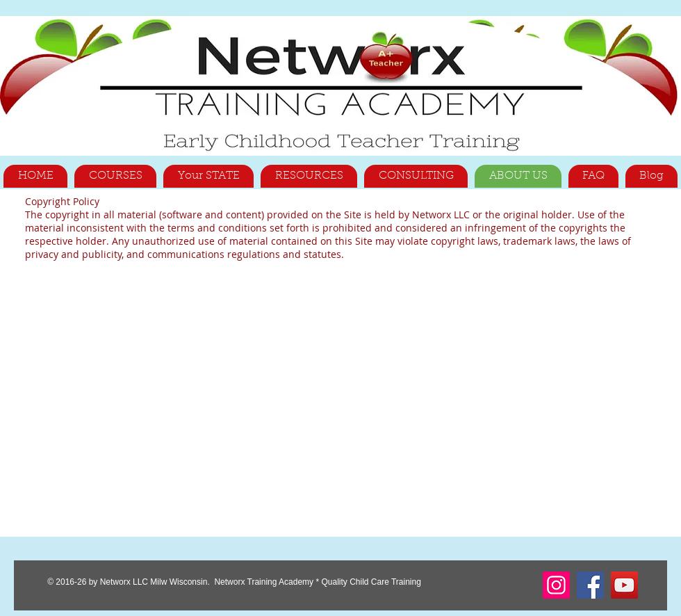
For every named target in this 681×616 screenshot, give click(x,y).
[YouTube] (624, 585)
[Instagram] (556, 585)
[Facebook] (590, 585)
